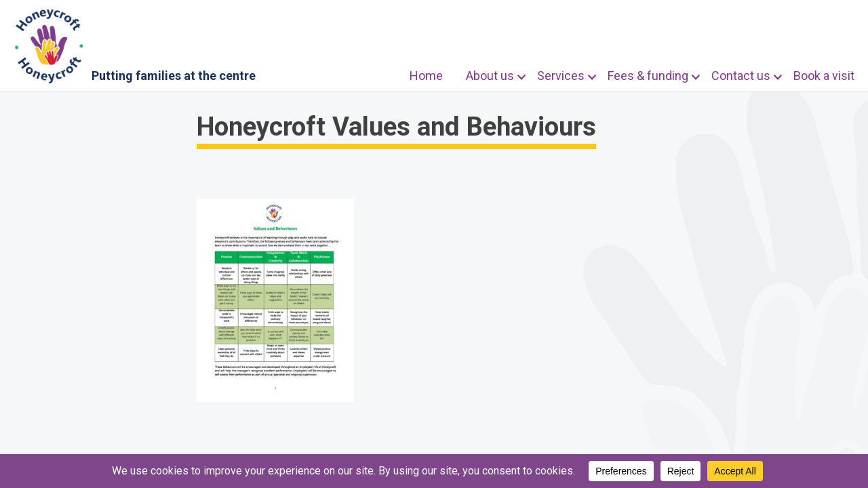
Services (561, 76)
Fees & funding (648, 76)
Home (426, 76)
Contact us (741, 76)
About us (490, 76)
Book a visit (824, 76)
